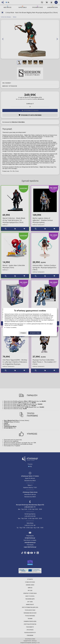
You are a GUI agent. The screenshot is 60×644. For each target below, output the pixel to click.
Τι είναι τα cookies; (11, 327)
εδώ (51, 324)
